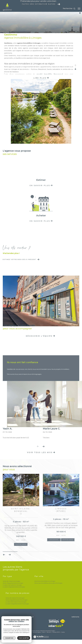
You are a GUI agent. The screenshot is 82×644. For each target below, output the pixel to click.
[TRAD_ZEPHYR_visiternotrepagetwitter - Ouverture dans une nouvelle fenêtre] (29, 621)
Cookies (63, 632)
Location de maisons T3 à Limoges (16, 602)
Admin (44, 632)
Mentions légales (37, 632)
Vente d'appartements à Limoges (13, 583)
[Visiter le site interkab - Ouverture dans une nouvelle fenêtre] (56, 626)
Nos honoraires (21, 632)
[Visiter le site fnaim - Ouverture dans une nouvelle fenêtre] (63, 621)
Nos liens (49, 632)
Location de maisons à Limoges (12, 585)
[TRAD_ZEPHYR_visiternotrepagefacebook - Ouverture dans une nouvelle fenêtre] (24, 621)
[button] (44, 446)
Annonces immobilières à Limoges (45, 581)
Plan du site (29, 632)
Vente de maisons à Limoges (11, 581)
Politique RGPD (56, 632)
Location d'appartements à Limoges (14, 587)
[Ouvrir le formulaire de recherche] (69, 9)
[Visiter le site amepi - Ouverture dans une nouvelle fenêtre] (54, 621)
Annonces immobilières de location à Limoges (48, 583)
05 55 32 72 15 (7, 621)
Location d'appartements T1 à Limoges (17, 604)
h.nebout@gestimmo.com (11, 623)
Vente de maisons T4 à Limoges (15, 598)
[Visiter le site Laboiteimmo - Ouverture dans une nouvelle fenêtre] (41, 636)
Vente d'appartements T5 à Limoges (16, 600)
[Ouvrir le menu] (79, 9)
